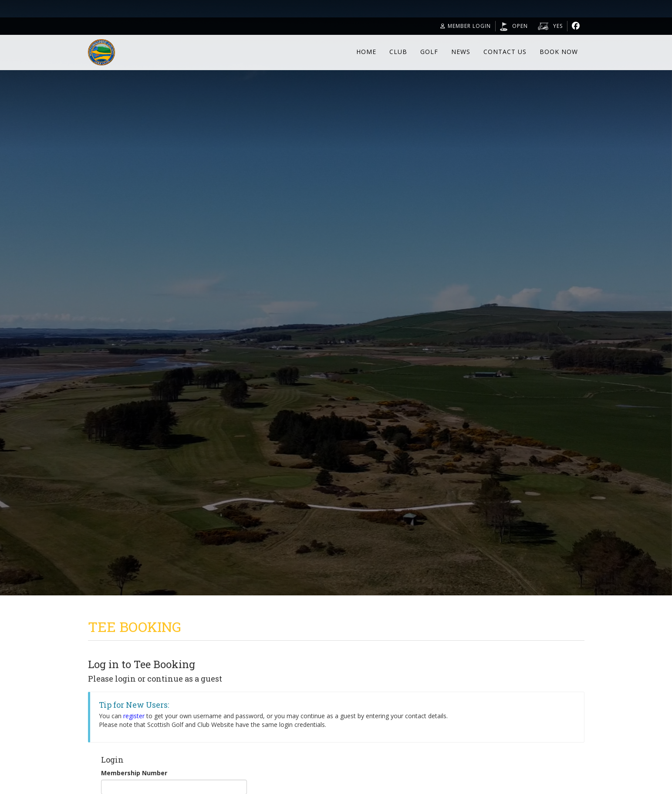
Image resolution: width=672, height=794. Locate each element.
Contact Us (505, 52)
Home (366, 52)
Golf (429, 52)
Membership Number (134, 773)
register (134, 716)
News (461, 52)
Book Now (559, 52)
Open (520, 26)
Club (398, 52)
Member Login (466, 26)
